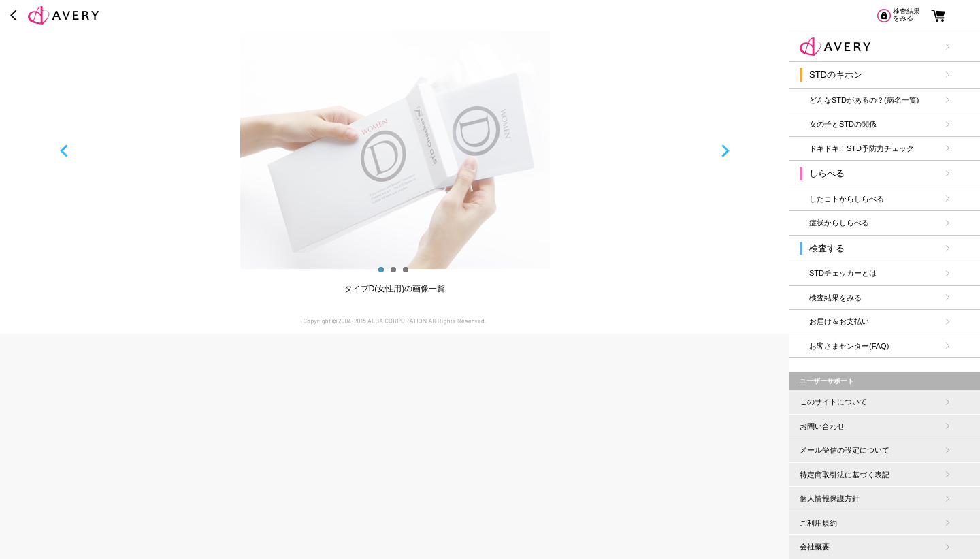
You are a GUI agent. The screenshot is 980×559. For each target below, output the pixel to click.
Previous (59, 150)
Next (730, 150)
